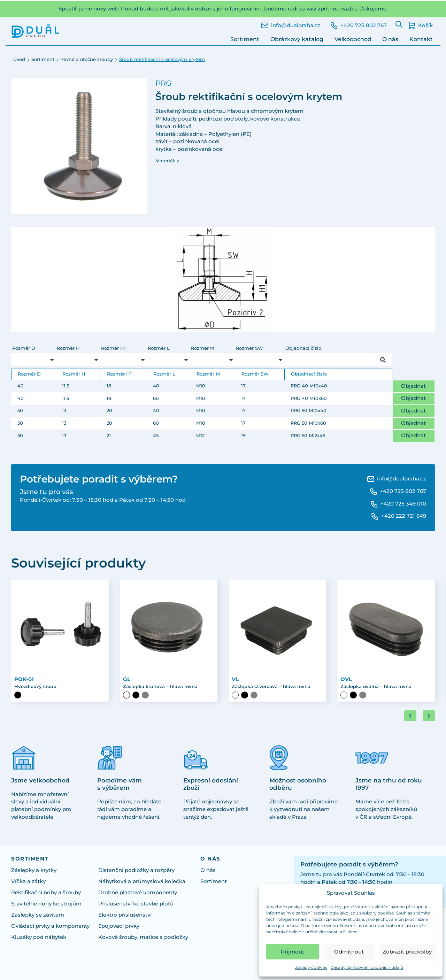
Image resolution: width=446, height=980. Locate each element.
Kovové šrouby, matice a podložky (143, 938)
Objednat (413, 386)
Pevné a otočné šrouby (87, 59)
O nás (390, 39)
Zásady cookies (311, 967)
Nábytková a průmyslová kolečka (142, 882)
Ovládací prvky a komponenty (50, 927)
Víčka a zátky (28, 882)
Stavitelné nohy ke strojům (46, 904)
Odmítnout (349, 952)
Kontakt (421, 39)
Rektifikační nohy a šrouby (46, 893)
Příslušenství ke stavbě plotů (136, 904)
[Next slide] (429, 716)
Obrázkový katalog (297, 39)
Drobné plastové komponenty (138, 893)
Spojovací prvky (119, 927)
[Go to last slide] (410, 716)
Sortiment (245, 39)
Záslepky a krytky (34, 871)
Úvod (19, 59)
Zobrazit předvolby (407, 952)
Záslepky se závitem (38, 916)
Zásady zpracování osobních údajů (367, 967)
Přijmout (293, 952)
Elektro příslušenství (125, 916)
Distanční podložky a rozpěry (136, 871)
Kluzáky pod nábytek (39, 938)
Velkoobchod (353, 39)
